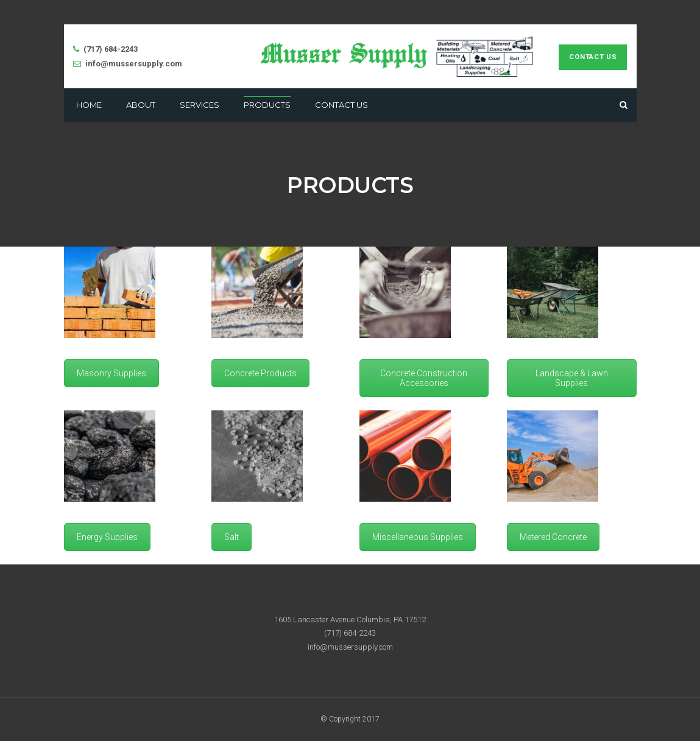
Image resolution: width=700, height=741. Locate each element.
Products (267, 105)
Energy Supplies (107, 537)
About (141, 105)
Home (89, 105)
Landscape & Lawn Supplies (572, 378)
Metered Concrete (553, 537)
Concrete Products (260, 373)
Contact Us (593, 57)
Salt (232, 537)
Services (200, 105)
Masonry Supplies (111, 373)
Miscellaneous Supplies (418, 537)
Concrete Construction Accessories (424, 378)
